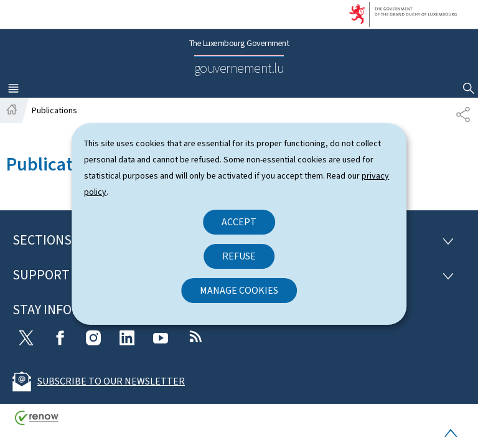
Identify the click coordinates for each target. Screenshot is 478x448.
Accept (239, 222)
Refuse (239, 256)
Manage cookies (239, 290)
